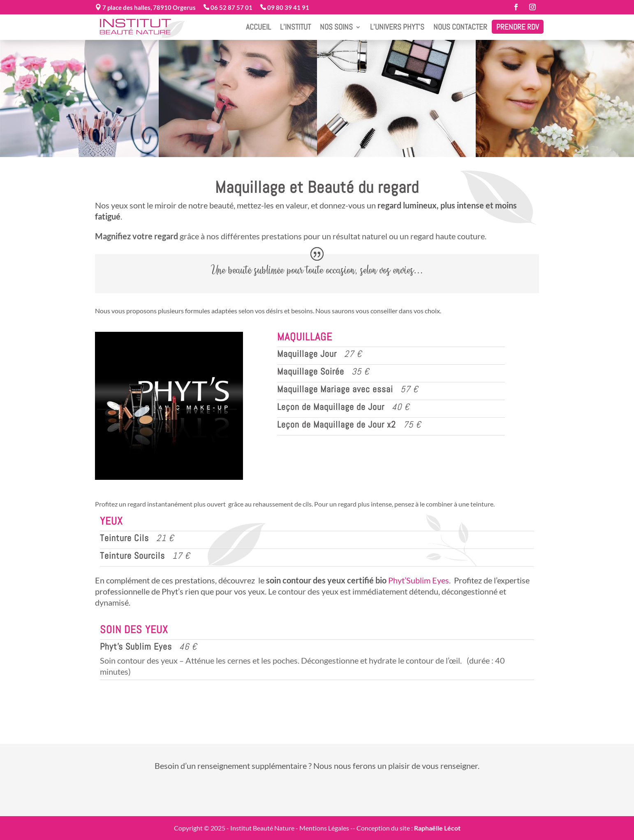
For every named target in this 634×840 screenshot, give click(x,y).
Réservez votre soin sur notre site (319, 709)
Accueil (258, 27)
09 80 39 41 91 (288, 7)
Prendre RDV (518, 27)
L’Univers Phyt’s (397, 27)
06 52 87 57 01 (231, 7)
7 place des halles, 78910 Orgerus (148, 7)
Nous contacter (460, 27)
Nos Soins (336, 27)
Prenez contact (318, 794)
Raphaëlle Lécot (437, 828)
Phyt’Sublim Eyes (419, 580)
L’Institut (295, 27)
